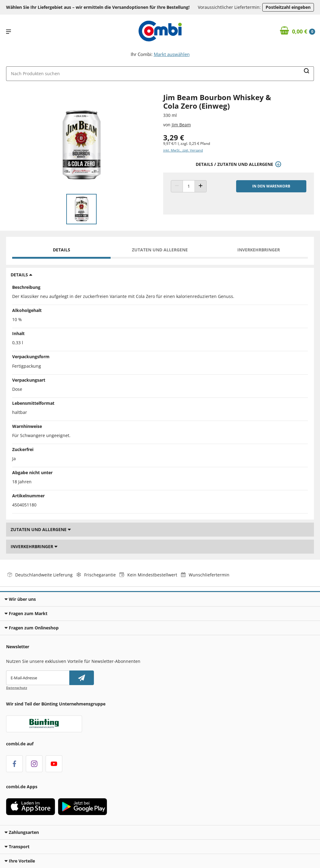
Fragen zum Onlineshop (32, 628)
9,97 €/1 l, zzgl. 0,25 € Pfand (187, 144)
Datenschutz (17, 688)
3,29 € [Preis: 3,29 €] (174, 137)
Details (62, 250)
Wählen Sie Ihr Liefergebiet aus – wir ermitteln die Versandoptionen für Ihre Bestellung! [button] (98, 7)
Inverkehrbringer (259, 250)
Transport (17, 847)
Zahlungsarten (22, 832)
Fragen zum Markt (26, 613)
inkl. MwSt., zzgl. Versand (183, 150)
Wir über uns (20, 599)
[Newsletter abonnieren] (82, 678)
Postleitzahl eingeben (288, 7)
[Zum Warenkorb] (298, 32)
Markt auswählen (172, 54)
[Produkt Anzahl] (189, 186)
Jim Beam (181, 125)
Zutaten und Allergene (160, 250)
